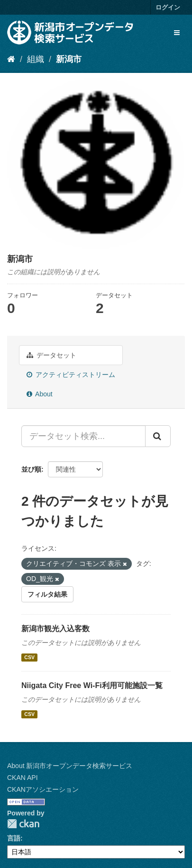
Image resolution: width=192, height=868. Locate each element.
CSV (29, 657)
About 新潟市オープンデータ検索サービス (70, 766)
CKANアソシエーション (43, 789)
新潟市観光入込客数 (55, 629)
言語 (14, 838)
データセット (51, 355)
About (40, 394)
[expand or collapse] (177, 33)
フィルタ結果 (47, 594)
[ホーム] (11, 59)
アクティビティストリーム (71, 375)
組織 (36, 59)
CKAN (23, 824)
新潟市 (69, 59)
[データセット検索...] (83, 436)
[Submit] (158, 436)
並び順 (31, 469)
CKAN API (23, 778)
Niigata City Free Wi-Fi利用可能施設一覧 (92, 685)
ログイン (168, 7)
